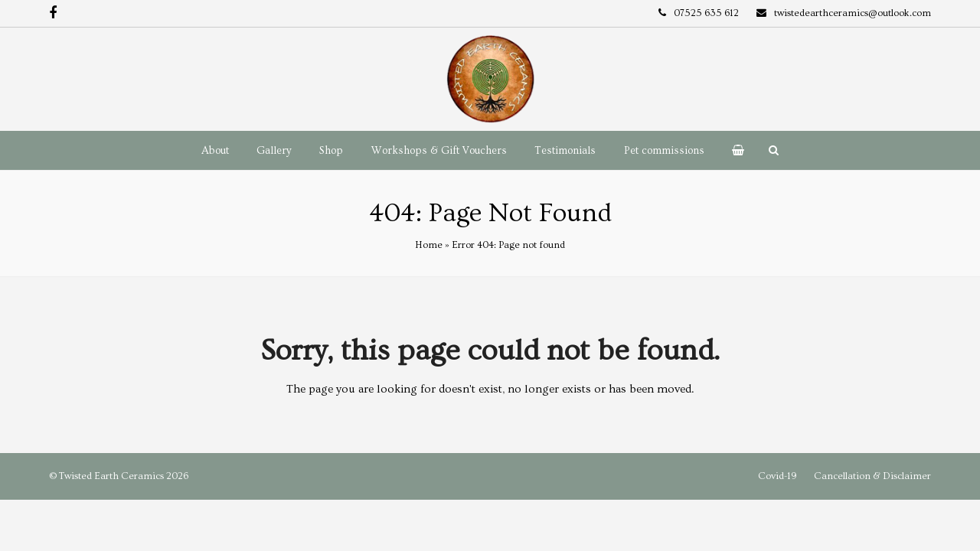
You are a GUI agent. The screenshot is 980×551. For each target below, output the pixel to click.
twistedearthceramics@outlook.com (853, 13)
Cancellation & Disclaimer (872, 476)
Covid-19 (777, 476)
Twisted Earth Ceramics (111, 476)
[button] (738, 151)
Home (429, 245)
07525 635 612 (706, 13)
